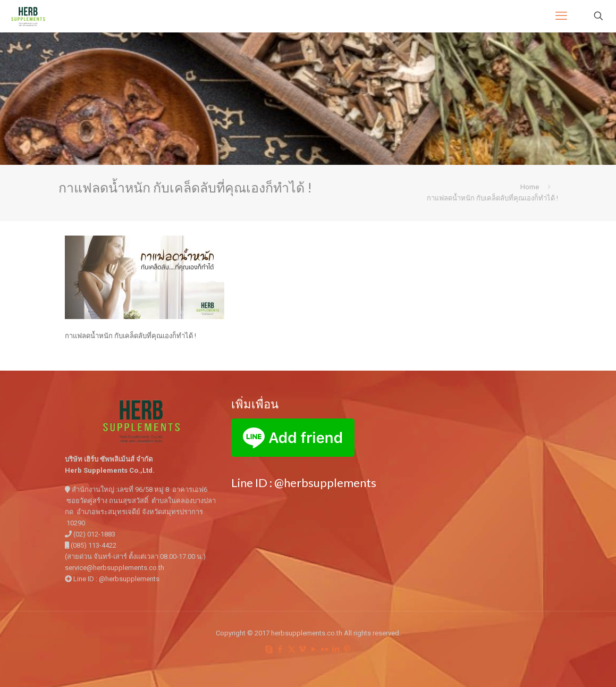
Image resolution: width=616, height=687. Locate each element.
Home (530, 187)
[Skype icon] (269, 649)
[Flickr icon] (325, 649)
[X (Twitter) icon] (292, 649)
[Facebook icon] (280, 649)
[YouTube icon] (314, 649)
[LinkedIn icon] (336, 649)
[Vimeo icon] (303, 649)
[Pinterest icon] (347, 649)
